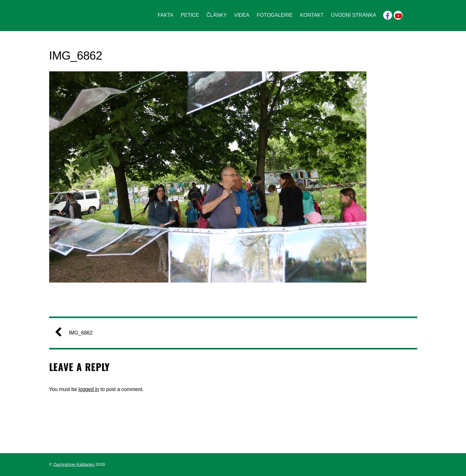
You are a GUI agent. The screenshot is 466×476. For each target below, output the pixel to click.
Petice (190, 15)
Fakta (166, 15)
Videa (242, 15)
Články (217, 15)
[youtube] (398, 15)
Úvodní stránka (353, 15)
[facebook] (388, 15)
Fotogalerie (275, 15)
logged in (89, 389)
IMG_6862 (76, 333)
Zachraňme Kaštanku (74, 464)
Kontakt (312, 15)
